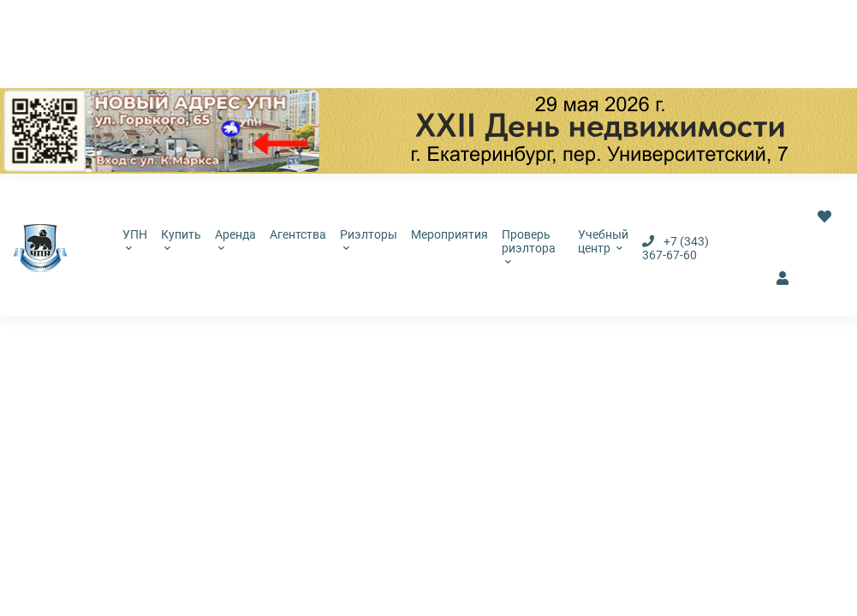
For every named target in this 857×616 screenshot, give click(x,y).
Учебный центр (603, 241)
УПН (135, 240)
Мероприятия (449, 234)
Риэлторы (369, 240)
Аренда (235, 240)
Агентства (298, 234)
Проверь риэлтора (529, 246)
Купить (181, 240)
